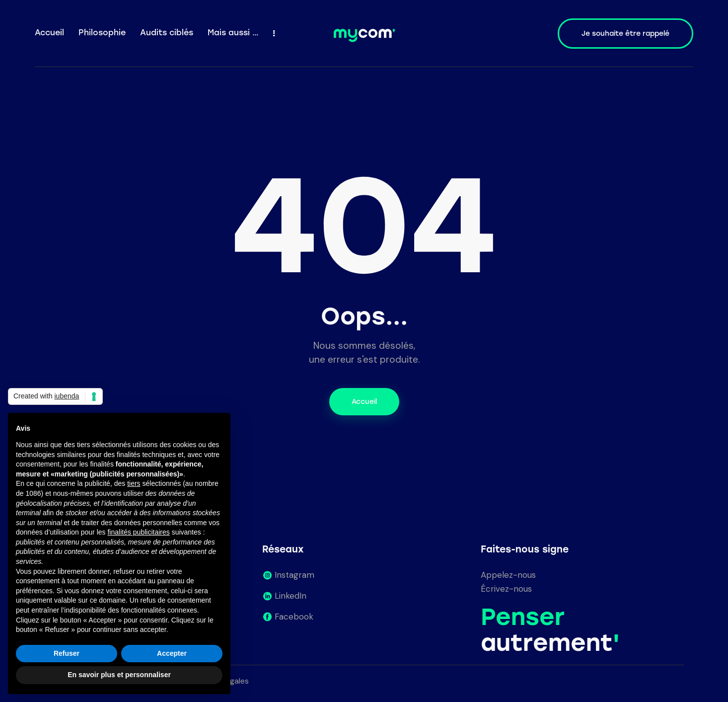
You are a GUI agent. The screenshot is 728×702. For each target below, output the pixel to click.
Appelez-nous (508, 575)
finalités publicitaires (138, 532)
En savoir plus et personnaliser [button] (119, 675)
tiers (134, 483)
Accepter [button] (172, 653)
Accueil (364, 402)
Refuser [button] (67, 653)
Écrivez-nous (506, 589)
